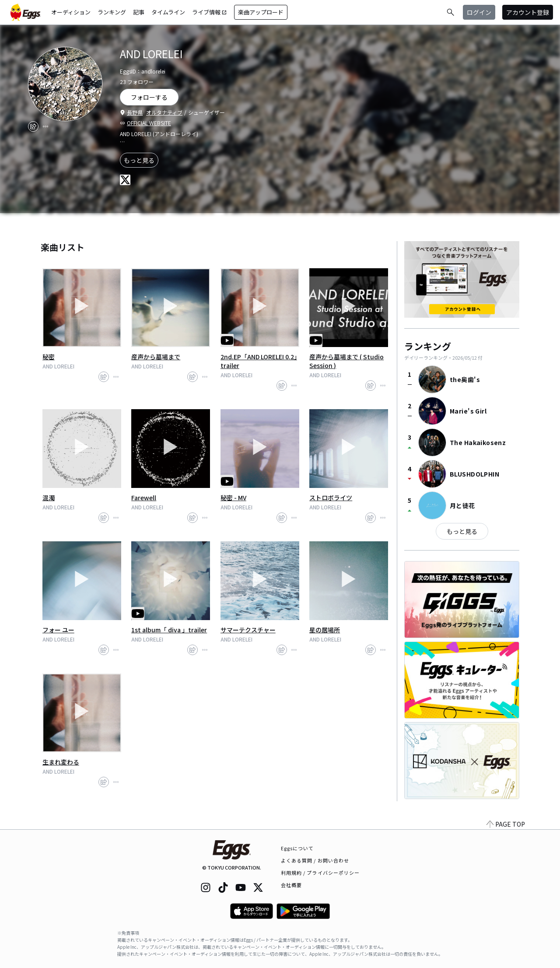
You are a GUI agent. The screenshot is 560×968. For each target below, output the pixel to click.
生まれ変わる (61, 762)
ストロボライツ (331, 498)
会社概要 (291, 885)
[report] (45, 126)
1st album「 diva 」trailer (169, 630)
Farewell (144, 498)
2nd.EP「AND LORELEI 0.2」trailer (259, 361)
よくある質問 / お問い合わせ (315, 860)
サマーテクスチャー (248, 630)
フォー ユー (58, 630)
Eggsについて (297, 848)
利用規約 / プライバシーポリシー (320, 873)
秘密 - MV (233, 498)
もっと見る (139, 160)
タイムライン (168, 12)
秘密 (49, 357)
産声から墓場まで (156, 357)
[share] (33, 126)
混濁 (49, 498)
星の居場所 (325, 630)
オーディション (71, 12)
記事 (139, 12)
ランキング (112, 12)
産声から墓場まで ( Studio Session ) (346, 361)
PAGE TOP (506, 824)
